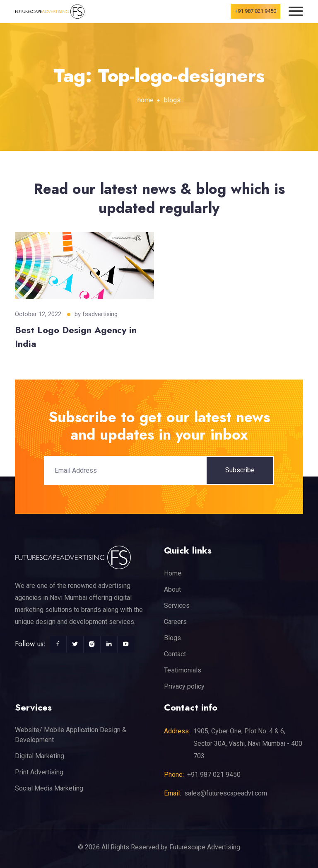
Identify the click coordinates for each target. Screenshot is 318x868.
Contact (175, 654)
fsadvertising (100, 314)
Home (173, 573)
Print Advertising (39, 772)
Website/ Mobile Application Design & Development (71, 735)
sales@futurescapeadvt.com (226, 793)
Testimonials (183, 670)
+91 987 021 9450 (255, 11)
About (172, 589)
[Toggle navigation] (296, 11)
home (146, 100)
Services (177, 606)
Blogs (172, 638)
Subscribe (240, 470)
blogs (172, 100)
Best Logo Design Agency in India (76, 337)
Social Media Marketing (49, 788)
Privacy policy (184, 686)
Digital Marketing (40, 756)
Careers (175, 622)
